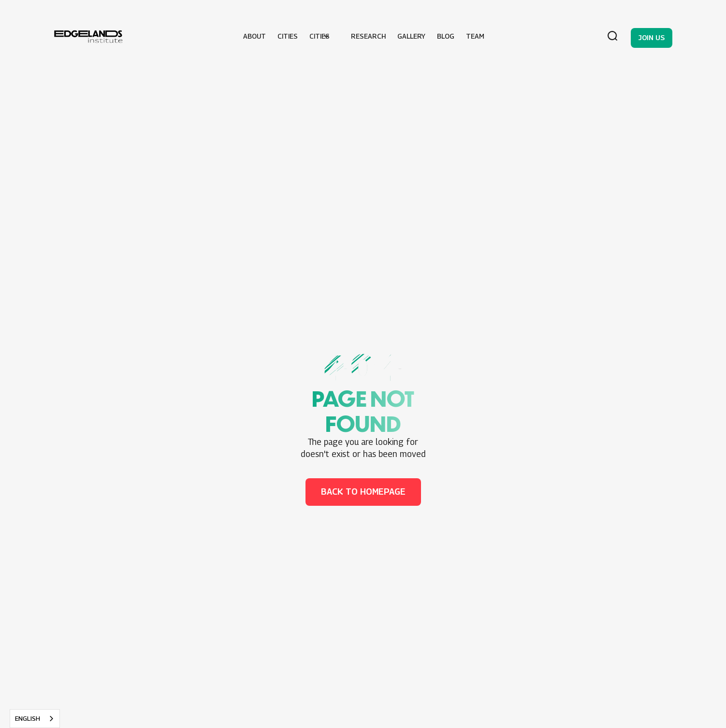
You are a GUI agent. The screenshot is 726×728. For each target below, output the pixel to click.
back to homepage (363, 492)
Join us (652, 37)
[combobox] (35, 719)
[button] (324, 36)
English (28, 718)
